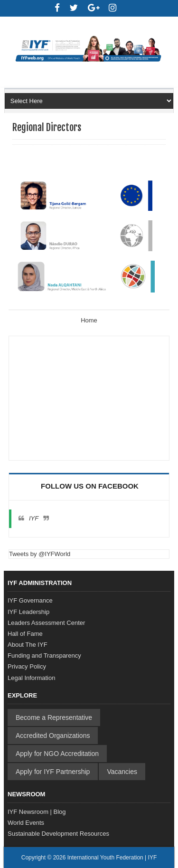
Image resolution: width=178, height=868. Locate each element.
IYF (34, 518)
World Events (26, 823)
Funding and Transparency (44, 656)
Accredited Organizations (53, 736)
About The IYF (28, 645)
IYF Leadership (28, 612)
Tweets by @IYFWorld (40, 554)
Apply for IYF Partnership (53, 772)
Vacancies (122, 772)
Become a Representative (54, 717)
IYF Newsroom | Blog (37, 812)
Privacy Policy (27, 666)
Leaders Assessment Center (46, 623)
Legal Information (31, 678)
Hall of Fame (25, 634)
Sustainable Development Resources (58, 834)
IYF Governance (30, 600)
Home (89, 320)
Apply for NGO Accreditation (57, 754)
